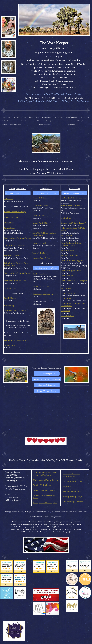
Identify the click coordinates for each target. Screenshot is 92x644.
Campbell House (10, 228)
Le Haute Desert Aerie (40, 205)
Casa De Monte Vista (40, 274)
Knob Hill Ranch (10, 298)
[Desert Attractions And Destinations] (46, 379)
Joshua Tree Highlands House (71, 271)
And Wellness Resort (68, 246)
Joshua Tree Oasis (67, 276)
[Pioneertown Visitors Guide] (46, 193)
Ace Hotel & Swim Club (41, 286)
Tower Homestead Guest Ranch (15, 246)
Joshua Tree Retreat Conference (72, 243)
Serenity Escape (10, 306)
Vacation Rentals (10, 266)
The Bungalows (66, 288)
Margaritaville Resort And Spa (43, 294)
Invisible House (66, 218)
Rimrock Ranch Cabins (40, 223)
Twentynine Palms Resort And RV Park (17, 238)
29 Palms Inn (9, 199)
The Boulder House (67, 251)
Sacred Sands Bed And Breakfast (72, 205)
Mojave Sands (66, 311)
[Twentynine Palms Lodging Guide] (18, 193)
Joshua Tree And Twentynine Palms (16, 263)
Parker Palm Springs (39, 302)
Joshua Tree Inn (66, 298)
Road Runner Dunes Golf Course (15, 281)
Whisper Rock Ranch (40, 198)
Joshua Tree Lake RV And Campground (74, 281)
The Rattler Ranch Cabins (70, 256)
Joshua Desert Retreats (12, 256)
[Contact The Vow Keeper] (47, 391)
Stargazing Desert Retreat (41, 258)
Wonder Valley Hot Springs (15, 212)
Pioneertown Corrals (39, 243)
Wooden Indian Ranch (40, 253)
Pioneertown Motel (39, 215)
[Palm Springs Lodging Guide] (46, 268)
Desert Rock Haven (67, 316)
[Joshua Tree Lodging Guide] (74, 193)
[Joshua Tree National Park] (47, 385)
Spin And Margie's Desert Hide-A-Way (74, 223)
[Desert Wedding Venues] (47, 374)
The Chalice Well (67, 236)
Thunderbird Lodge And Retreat (15, 311)
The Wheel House (10, 288)
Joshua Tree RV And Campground (72, 261)
